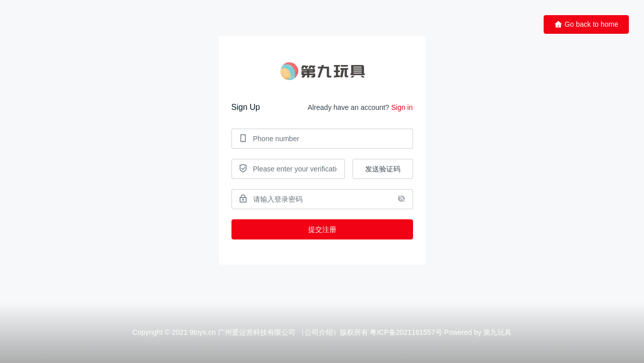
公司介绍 (319, 332)
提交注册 (322, 229)
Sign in (402, 107)
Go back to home (586, 24)
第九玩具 (497, 332)
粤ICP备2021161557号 (406, 332)
